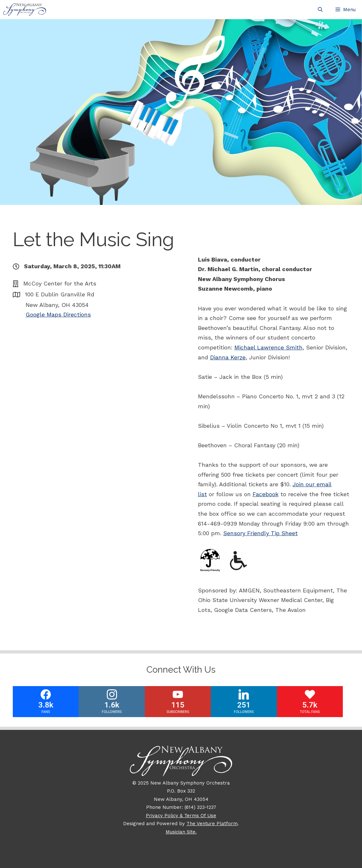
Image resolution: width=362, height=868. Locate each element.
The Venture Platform (212, 824)
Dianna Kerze (228, 357)
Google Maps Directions (58, 314)
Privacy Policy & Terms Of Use (181, 816)
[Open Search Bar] (320, 10)
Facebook (266, 494)
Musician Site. (181, 832)
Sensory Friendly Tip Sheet (260, 533)
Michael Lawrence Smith (268, 347)
